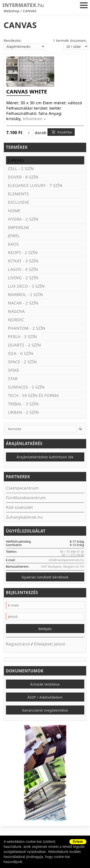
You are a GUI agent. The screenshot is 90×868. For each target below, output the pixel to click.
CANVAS (30, 11)
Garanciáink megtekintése (45, 710)
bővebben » (34, 119)
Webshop (12, 11)
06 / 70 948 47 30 (72, 552)
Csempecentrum (22, 488)
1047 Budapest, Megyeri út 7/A (62, 566)
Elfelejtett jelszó (50, 644)
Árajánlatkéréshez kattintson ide (45, 457)
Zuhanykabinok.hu (24, 517)
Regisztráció (18, 644)
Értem (78, 842)
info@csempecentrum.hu (66, 560)
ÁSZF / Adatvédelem (45, 697)
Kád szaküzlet (20, 507)
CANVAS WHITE (27, 91)
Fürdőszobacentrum (26, 498)
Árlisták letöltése (45, 684)
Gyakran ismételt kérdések (45, 577)
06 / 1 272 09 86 (73, 555)
